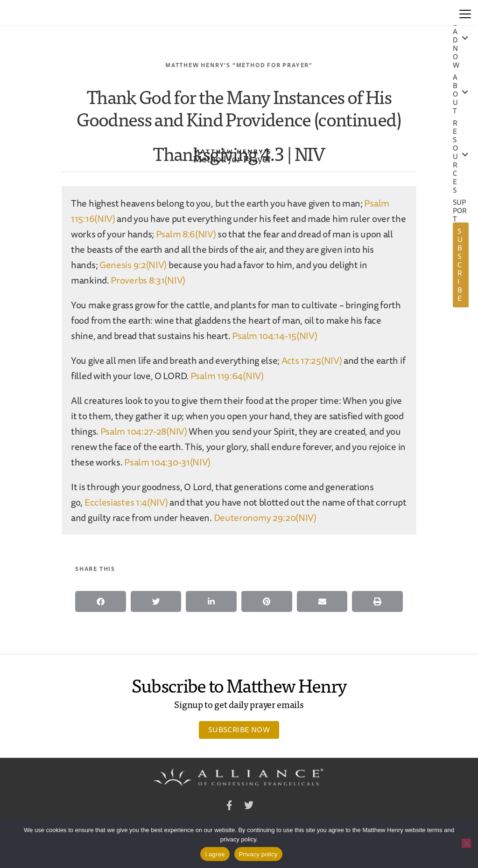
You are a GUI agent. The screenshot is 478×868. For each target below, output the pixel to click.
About (455, 94)
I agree (215, 854)
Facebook (229, 807)
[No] (466, 843)
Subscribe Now (239, 729)
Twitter (249, 807)
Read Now (456, 40)
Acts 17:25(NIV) (312, 360)
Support (460, 211)
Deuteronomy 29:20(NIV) (265, 517)
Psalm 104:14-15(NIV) (274, 336)
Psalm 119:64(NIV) (227, 376)
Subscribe (460, 265)
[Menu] (465, 13)
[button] (101, 601)
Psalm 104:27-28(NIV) (144, 431)
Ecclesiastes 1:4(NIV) (126, 502)
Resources (455, 157)
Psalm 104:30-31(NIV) (167, 462)
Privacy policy (258, 854)
